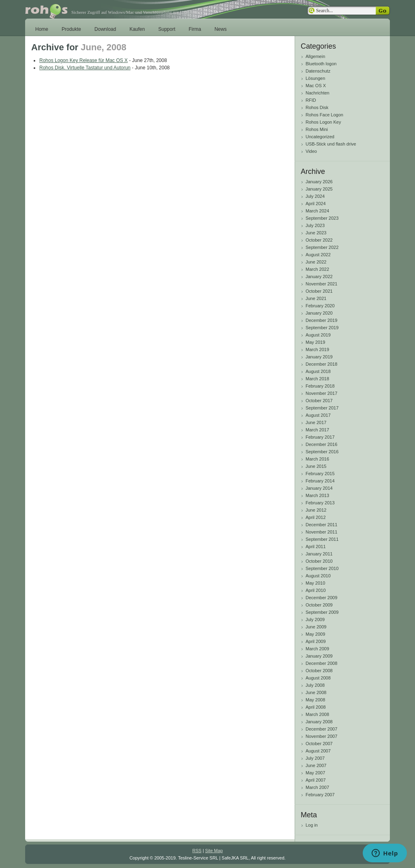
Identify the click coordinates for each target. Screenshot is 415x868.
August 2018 (318, 371)
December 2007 (321, 729)
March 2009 (317, 649)
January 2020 (319, 313)
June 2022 (316, 262)
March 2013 (317, 495)
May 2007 (315, 773)
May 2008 (315, 700)
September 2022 (322, 247)
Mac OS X (316, 86)
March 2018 (317, 379)
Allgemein (315, 56)
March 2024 (317, 211)
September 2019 (322, 328)
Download (105, 29)
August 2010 (318, 576)
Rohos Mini (317, 129)
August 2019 (318, 335)
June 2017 (316, 422)
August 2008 (318, 678)
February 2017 (320, 437)
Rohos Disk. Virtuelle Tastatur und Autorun (85, 68)
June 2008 (316, 692)
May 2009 (315, 634)
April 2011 (316, 547)
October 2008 (319, 671)
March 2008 (317, 714)
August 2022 (318, 255)
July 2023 (315, 225)
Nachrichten (318, 93)
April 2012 (316, 517)
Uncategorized (320, 137)
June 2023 (316, 233)
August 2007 (318, 751)
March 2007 (317, 787)
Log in (312, 825)
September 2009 (322, 612)
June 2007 (316, 765)
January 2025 (319, 189)
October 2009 (319, 605)
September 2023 (322, 218)
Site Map (214, 851)
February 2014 (320, 481)
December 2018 (321, 364)
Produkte (71, 29)
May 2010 (315, 583)
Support (167, 29)
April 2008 (316, 707)
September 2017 (322, 408)
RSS (197, 851)
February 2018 (320, 386)
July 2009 (315, 619)
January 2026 (319, 182)
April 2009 (316, 641)
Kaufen (137, 29)
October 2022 (319, 240)
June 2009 (316, 627)
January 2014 (319, 488)
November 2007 (321, 736)
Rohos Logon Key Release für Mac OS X (83, 60)
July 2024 (315, 196)
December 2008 (321, 663)
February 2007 (320, 795)
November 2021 (321, 284)
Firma (195, 29)
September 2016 (322, 452)
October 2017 (319, 401)
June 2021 (316, 298)
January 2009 (319, 656)
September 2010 (322, 568)
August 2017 (318, 415)
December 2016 (321, 444)
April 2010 (316, 590)
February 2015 (320, 474)
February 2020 (320, 306)
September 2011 (322, 539)
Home (42, 29)
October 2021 (319, 291)
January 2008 (319, 722)
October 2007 (319, 744)
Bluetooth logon (321, 64)
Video (311, 151)
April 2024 (316, 204)
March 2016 (317, 459)
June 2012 (316, 510)
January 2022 (319, 276)
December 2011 (321, 525)
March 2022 (317, 269)
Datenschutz (318, 71)
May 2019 (315, 342)
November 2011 (321, 532)
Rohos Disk (317, 107)
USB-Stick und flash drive (331, 144)
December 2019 (321, 320)
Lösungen (315, 78)
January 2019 (319, 357)
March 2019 (317, 349)
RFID (311, 100)
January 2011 (319, 554)
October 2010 (319, 561)
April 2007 (316, 780)
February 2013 (320, 503)
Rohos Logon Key (323, 122)
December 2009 (321, 598)
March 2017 (317, 430)
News (220, 29)
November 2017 (321, 393)
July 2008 (315, 685)
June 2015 (316, 466)
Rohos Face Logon (324, 115)
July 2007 (315, 758)
